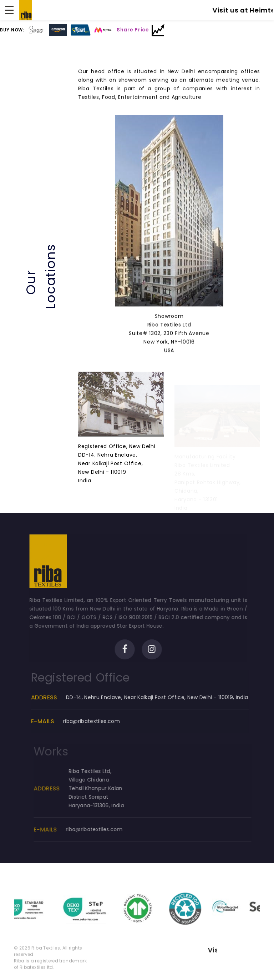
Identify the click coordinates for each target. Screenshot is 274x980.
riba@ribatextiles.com (98, 721)
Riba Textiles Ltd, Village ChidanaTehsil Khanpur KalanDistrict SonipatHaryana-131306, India (104, 788)
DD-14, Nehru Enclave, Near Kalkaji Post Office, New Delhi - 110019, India (163, 697)
